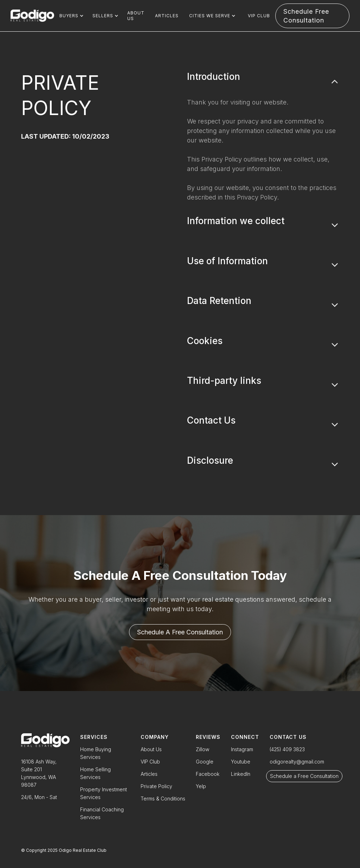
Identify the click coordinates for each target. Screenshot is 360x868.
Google (205, 762)
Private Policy (156, 786)
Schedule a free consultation (180, 632)
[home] (32, 16)
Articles (167, 16)
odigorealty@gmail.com (297, 762)
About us (136, 16)
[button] (71, 16)
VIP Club (259, 16)
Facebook (208, 774)
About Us (151, 749)
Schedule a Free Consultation (304, 776)
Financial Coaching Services (102, 813)
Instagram (242, 749)
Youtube (241, 762)
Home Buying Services (96, 753)
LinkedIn (241, 774)
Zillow (202, 749)
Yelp (201, 786)
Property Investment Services (104, 793)
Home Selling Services (95, 773)
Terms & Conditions (163, 799)
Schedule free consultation (306, 16)
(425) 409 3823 (287, 749)
